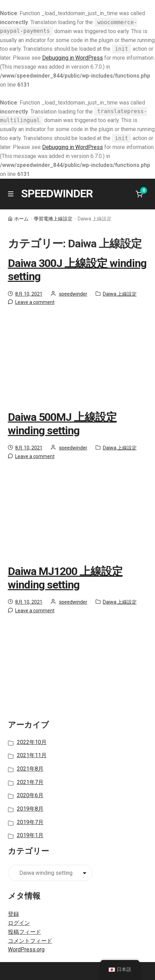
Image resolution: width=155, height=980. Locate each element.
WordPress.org (26, 949)
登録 (13, 914)
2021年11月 (32, 755)
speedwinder (73, 294)
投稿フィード (25, 932)
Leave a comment (35, 302)
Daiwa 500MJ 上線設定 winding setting (62, 424)
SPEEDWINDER (57, 194)
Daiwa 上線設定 (120, 294)
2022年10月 (32, 742)
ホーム (21, 219)
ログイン (19, 923)
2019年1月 (30, 835)
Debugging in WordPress (72, 58)
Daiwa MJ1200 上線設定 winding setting (65, 578)
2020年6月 (30, 795)
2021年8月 (30, 769)
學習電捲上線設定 (53, 219)
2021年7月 (30, 782)
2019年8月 (30, 809)
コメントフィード (30, 941)
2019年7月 (30, 822)
